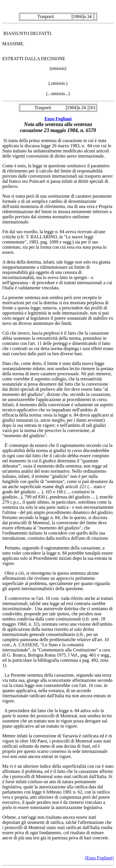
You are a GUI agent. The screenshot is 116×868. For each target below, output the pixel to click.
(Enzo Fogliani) (99, 858)
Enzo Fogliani (58, 119)
